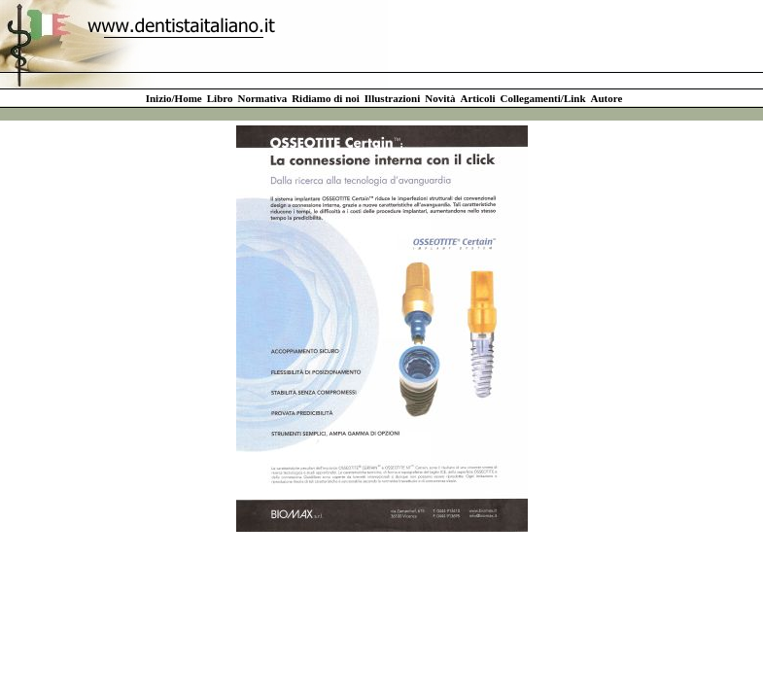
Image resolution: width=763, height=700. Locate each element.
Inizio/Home (174, 98)
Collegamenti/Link (543, 98)
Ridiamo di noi (326, 98)
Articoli (477, 98)
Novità (440, 98)
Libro (220, 98)
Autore (607, 98)
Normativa (262, 98)
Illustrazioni (392, 98)
